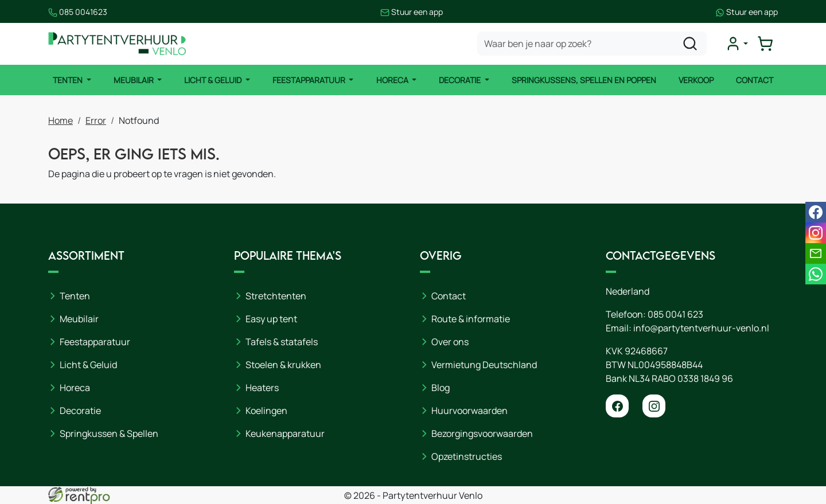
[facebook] (617, 406)
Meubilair (135, 80)
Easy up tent (271, 319)
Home (61, 120)
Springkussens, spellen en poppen (584, 80)
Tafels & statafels (282, 342)
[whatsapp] (816, 274)
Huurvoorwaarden (470, 411)
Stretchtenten (276, 296)
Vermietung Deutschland (484, 365)
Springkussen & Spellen (109, 433)
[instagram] (654, 406)
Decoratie (461, 80)
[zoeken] (690, 44)
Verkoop (696, 80)
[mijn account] (737, 44)
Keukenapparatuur (285, 433)
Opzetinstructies (467, 456)
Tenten (69, 80)
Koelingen (266, 411)
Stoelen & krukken (283, 365)
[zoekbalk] (592, 44)
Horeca (393, 80)
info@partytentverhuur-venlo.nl (701, 328)
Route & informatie (471, 319)
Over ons (450, 342)
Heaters (262, 388)
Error (96, 120)
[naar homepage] (117, 44)
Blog (441, 388)
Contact (755, 80)
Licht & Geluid (214, 80)
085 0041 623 (675, 314)
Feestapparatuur (310, 80)
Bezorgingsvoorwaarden (482, 433)
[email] (816, 253)
